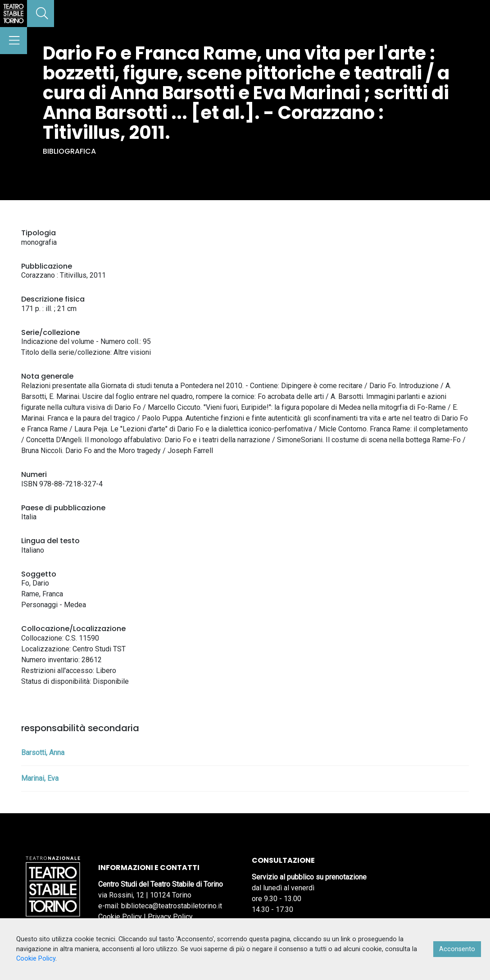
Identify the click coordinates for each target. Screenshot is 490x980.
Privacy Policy (170, 917)
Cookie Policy (120, 917)
